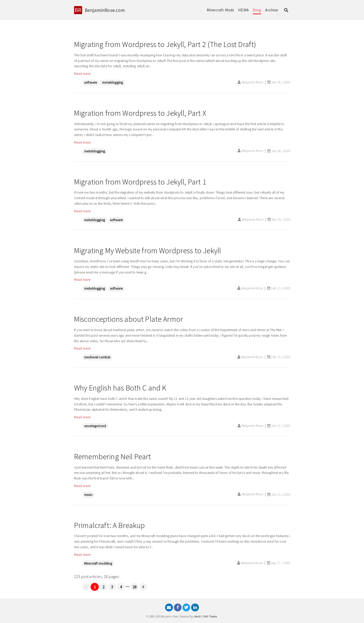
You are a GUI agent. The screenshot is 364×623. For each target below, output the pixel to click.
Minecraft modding (98, 563)
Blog (257, 10)
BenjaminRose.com (105, 10)
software (91, 83)
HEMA (243, 10)
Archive (272, 10)
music (88, 495)
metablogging (112, 83)
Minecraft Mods (220, 10)
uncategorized (95, 426)
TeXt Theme (210, 616)
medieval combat (97, 357)
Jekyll (197, 616)
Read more (82, 74)
